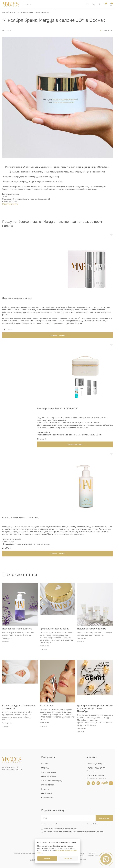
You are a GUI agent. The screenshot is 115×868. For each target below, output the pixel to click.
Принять (47, 858)
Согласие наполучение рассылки (95, 854)
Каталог (45, 763)
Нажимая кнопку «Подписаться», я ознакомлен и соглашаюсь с (78, 825)
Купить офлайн (48, 785)
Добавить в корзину (57, 335)
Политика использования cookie (24, 853)
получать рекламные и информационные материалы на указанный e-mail (79, 831)
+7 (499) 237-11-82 (95, 775)
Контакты (45, 789)
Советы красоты (48, 798)
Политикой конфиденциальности (66, 829)
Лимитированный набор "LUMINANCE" (58, 408)
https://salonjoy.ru (10, 204)
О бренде (45, 768)
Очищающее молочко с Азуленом (20, 518)
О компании (47, 793)
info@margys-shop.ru (96, 763)
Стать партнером (49, 772)
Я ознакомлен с (61, 829)
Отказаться (68, 858)
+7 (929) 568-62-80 (96, 768)
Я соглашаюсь (74, 831)
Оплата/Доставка (49, 776)
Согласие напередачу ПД (80, 854)
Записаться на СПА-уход (52, 781)
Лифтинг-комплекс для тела (17, 298)
